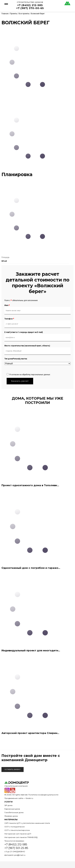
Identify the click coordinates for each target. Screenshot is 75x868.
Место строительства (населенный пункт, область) (27, 346)
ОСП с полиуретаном (15, 827)
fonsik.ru (29, 798)
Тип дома (9, 359)
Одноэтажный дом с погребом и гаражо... (31, 568)
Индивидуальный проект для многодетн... (31, 650)
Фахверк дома (11, 816)
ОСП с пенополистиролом (17, 830)
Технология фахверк (14, 841)
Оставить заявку (13, 770)
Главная (5, 14)
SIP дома (8, 805)
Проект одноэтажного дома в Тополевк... (30, 485)
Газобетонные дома (14, 812)
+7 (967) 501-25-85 (16, 848)
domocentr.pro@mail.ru (15, 855)
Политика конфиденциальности (43, 795)
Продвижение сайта (14, 798)
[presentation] (29, 366)
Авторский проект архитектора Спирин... (30, 733)
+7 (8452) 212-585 (30, 5)
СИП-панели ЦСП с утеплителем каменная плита (27, 823)
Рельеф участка (20, 359)
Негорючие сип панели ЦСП (18, 834)
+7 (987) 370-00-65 (30, 8)
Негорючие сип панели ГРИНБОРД (21, 837)
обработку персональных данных (36, 375)
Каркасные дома (12, 809)
